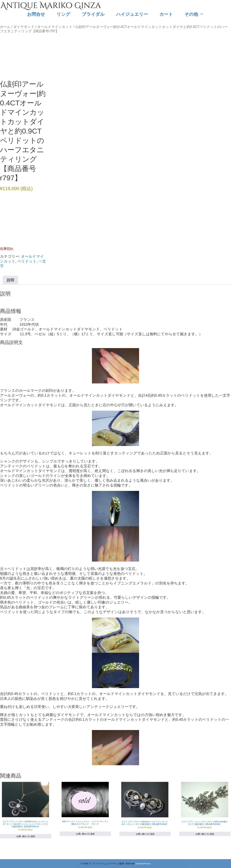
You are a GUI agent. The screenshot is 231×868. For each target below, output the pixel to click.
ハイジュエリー (132, 14)
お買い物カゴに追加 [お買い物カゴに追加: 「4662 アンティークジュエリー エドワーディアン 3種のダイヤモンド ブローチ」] (85, 834)
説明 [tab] (10, 280)
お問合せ (36, 14)
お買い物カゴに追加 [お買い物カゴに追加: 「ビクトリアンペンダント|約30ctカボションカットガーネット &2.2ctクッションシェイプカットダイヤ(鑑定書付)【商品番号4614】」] (26, 836)
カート (166, 14)
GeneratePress (143, 864)
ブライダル (93, 14)
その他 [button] (197, 14)
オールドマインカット (55, 27)
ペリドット (27, 261)
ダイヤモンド (24, 27)
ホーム (5, 27)
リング (63, 14)
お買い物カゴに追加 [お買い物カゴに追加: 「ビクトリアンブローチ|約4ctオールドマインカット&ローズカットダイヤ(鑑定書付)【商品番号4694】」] (145, 834)
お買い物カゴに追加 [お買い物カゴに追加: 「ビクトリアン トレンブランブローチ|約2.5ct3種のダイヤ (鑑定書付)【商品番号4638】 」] (205, 834)
